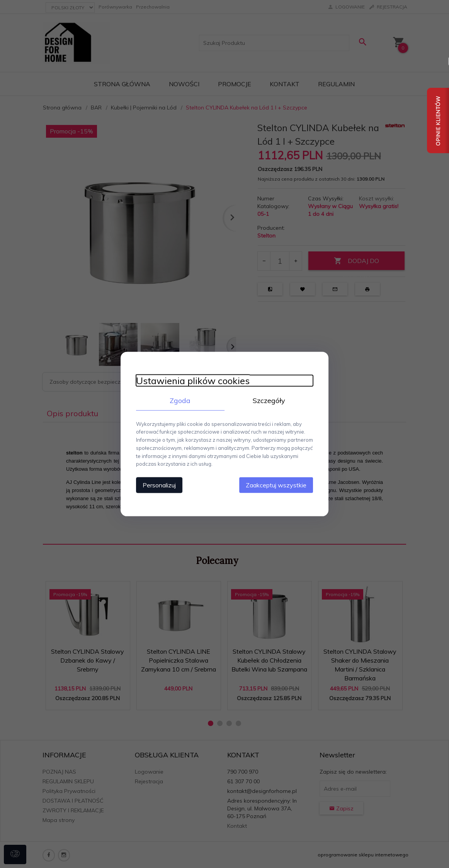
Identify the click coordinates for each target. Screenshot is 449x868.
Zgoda (180, 400)
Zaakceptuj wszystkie (276, 485)
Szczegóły (269, 400)
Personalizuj (159, 485)
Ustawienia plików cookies (192, 380)
